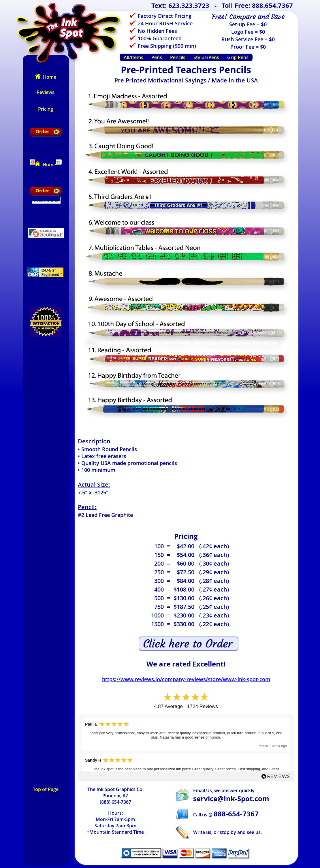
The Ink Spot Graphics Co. (115, 789)
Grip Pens (238, 57)
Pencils (178, 57)
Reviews (46, 92)
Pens (157, 57)
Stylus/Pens (206, 57)
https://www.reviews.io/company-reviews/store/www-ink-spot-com (186, 679)
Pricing (46, 109)
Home (46, 77)
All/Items (133, 57)
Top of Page (46, 789)
